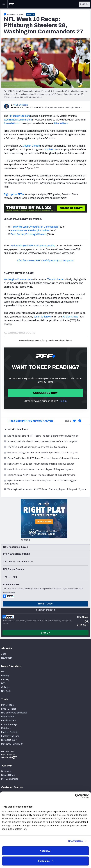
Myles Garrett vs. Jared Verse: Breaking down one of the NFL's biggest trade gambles (41, 482)
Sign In (84, 4)
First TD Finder (9, 709)
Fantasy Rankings (10, 736)
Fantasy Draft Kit (10, 732)
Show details (76, 841)
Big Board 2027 (9, 740)
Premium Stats (9, 721)
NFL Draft (6, 691)
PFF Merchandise (10, 779)
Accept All (46, 851)
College (5, 687)
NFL (3, 672)
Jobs (4, 654)
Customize (46, 861)
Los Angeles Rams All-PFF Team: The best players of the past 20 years (41, 436)
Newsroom (7, 658)
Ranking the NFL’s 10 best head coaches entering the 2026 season (39, 464)
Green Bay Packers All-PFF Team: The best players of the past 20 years (41, 458)
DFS (3, 683)
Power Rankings (9, 724)
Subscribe (6, 771)
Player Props (7, 705)
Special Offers (8, 775)
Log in (63, 401)
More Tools (45, 604)
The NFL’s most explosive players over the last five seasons (35, 447)
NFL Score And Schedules (14, 713)
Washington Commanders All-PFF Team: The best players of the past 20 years (45, 489)
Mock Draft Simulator (12, 744)
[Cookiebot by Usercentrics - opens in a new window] (75, 796)
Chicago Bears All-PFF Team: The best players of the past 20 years (39, 475)
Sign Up (31, 14)
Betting (5, 676)
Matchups (6, 728)
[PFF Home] (12, 4)
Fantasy (5, 679)
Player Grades (8, 717)
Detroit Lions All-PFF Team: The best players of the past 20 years (38, 469)
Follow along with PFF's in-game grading (33, 246)
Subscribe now (46, 393)
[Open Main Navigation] (4, 4)
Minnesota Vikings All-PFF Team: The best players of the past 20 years (41, 453)
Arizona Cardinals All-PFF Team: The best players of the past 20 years (41, 441)
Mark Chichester (21, 105)
